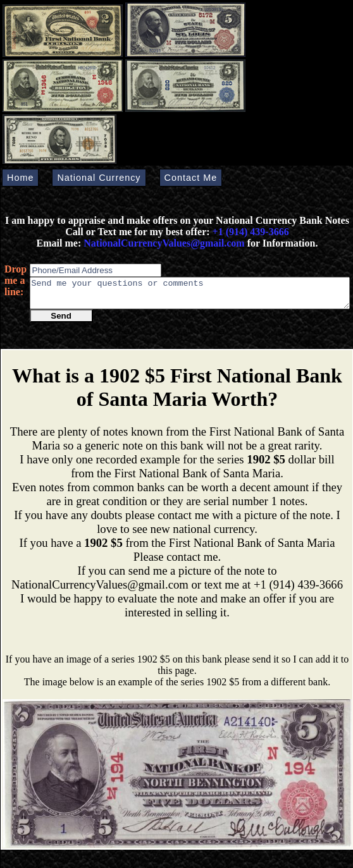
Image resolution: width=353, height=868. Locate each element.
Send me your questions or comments (190, 296)
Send (61, 321)
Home (20, 178)
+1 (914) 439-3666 (251, 232)
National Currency (99, 178)
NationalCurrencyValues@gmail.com (163, 243)
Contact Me (191, 178)
